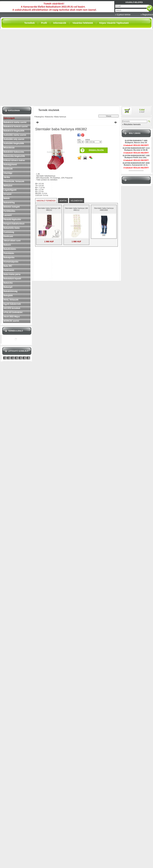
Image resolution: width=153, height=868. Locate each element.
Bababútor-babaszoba (14, 152)
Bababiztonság (10, 291)
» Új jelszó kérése (123, 15)
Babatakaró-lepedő (12, 279)
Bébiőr (7, 198)
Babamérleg (9, 203)
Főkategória (39, 117)
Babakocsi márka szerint (15, 122)
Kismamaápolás (11, 262)
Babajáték (8, 296)
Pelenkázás (9, 253)
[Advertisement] (37, 68)
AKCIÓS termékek (12, 308)
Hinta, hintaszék (11, 300)
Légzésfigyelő (10, 190)
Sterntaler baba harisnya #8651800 (104, 209)
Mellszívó (8, 186)
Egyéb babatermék (12, 304)
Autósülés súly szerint (14, 139)
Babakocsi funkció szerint (16, 127)
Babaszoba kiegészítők (14, 156)
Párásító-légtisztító (12, 220)
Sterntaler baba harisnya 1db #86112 (76, 209)
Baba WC (8, 266)
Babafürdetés (10, 249)
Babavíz (7, 245)
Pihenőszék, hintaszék (14, 181)
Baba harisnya (60, 117)
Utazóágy (8, 173)
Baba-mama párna (12, 274)
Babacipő (8, 287)
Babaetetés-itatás (12, 228)
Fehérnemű (9, 270)
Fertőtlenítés (9, 211)
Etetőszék (8, 169)
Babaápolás (9, 258)
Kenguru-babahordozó (14, 224)
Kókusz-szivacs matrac (14, 160)
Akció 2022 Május (12, 317)
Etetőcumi (8, 236)
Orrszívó (8, 194)
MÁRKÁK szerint (11, 321)
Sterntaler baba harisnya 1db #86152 (49, 209)
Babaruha (8, 283)
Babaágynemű (10, 165)
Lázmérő (8, 215)
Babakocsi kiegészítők (14, 131)
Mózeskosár (9, 148)
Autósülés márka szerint (15, 135)
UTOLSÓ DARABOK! (13, 312)
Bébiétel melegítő (12, 207)
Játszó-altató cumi (12, 241)
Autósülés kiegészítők (14, 143)
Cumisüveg (9, 232)
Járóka (7, 177)
